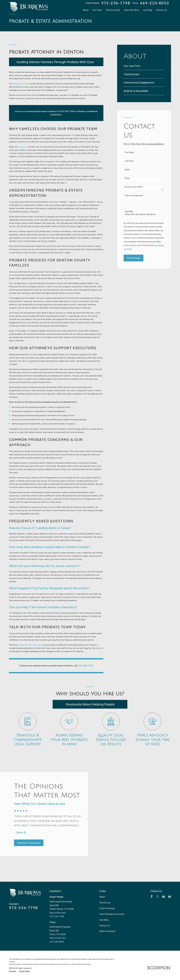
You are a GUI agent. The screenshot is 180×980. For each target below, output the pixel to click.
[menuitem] (144, 66)
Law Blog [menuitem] (148, 10)
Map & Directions (58, 913)
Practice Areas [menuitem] (113, 10)
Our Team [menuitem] (97, 10)
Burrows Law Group (20, 84)
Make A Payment (107, 931)
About (102, 897)
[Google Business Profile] (164, 896)
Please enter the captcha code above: (140, 214)
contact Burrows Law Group (30, 645)
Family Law (105, 903)
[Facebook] (152, 896)
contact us (22, 147)
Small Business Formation (112, 914)
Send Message (134, 258)
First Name (129, 152)
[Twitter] (158, 896)
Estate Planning (107, 908)
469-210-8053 (154, 3)
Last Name (129, 161)
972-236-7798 (116, 3)
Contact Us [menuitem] (161, 10)
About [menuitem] (86, 10)
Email (127, 178)
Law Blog (104, 920)
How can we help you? (134, 196)
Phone (127, 170)
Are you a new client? (134, 187)
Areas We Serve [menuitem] (132, 10)
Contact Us (105, 925)
